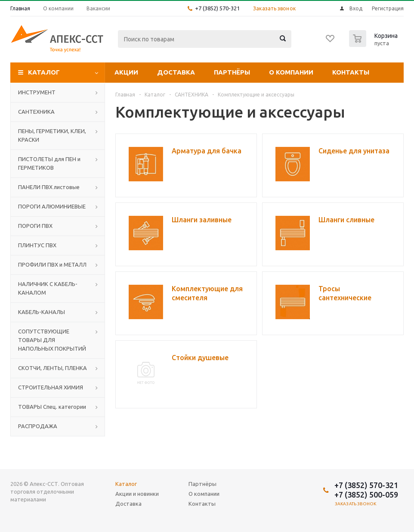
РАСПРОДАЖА (38, 426)
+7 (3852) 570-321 (217, 8)
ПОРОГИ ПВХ (35, 226)
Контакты (351, 72)
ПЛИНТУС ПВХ (37, 245)
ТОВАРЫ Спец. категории (52, 407)
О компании (291, 72)
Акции (126, 72)
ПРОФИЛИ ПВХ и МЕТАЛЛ (52, 264)
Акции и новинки (137, 494)
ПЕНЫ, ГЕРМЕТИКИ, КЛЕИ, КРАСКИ (52, 135)
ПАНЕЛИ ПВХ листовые (49, 187)
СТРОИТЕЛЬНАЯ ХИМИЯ (51, 387)
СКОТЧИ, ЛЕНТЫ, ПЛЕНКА (53, 368)
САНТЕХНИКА (36, 112)
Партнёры (232, 72)
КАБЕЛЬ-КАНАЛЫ (42, 312)
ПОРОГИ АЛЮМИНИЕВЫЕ (52, 206)
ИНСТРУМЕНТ (37, 92)
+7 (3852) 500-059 (366, 495)
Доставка (176, 72)
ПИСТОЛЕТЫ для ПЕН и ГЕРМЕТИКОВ (49, 163)
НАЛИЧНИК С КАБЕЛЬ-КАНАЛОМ (48, 288)
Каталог (44, 72)
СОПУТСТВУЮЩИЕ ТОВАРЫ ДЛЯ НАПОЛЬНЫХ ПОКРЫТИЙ (52, 340)
